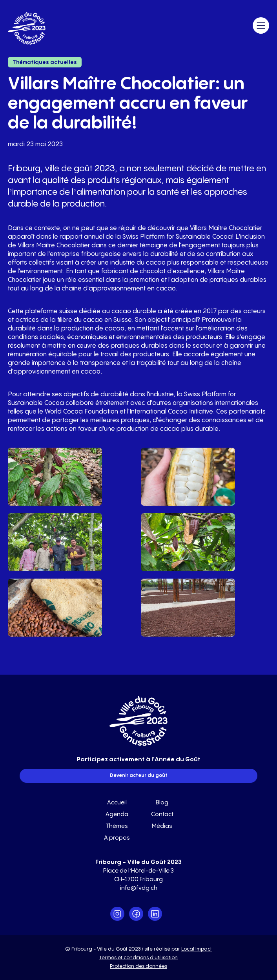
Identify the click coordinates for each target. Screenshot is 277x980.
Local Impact (197, 949)
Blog (162, 803)
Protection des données (138, 966)
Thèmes (117, 826)
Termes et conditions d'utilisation (138, 958)
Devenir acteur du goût (139, 776)
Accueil (117, 803)
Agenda (117, 814)
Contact (162, 814)
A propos (117, 838)
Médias (162, 826)
